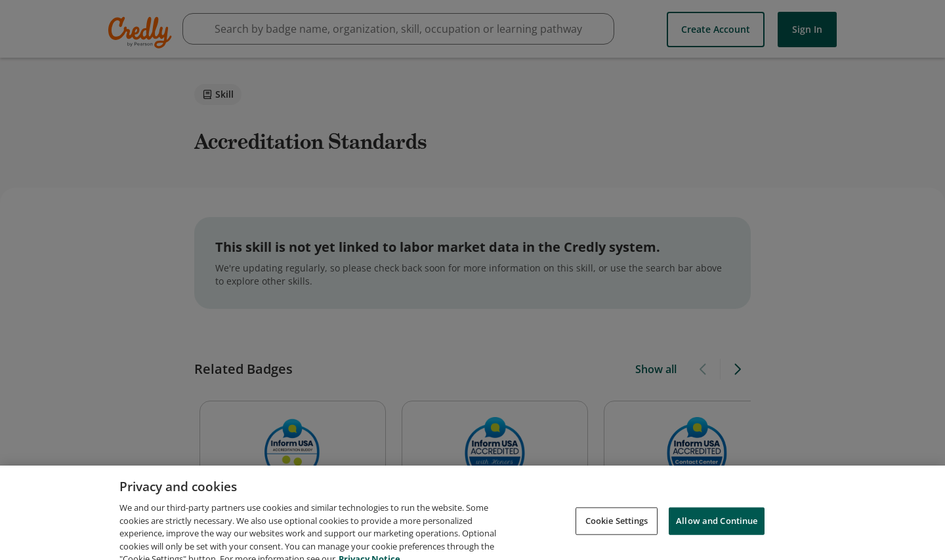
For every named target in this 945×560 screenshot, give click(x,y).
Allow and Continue (717, 531)
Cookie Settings (617, 531)
